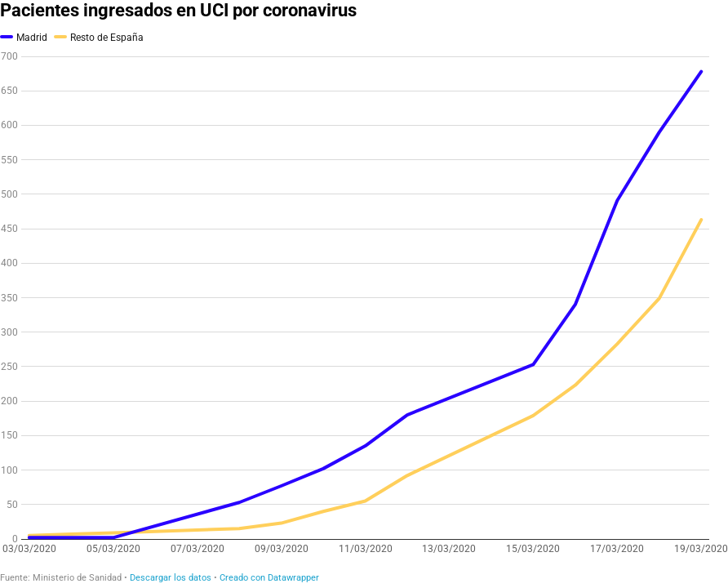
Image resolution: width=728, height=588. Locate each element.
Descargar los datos (171, 578)
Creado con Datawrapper (269, 578)
